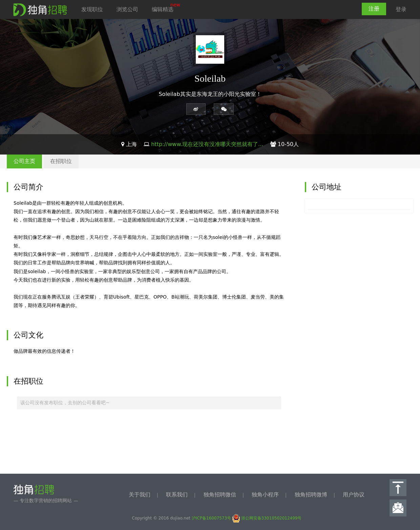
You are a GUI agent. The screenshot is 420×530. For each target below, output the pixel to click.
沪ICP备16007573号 (211, 518)
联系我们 (177, 495)
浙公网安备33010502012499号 (267, 518)
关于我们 (140, 495)
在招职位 (61, 161)
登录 (401, 9)
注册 (374, 9)
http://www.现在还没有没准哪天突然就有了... (207, 144)
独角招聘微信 (220, 495)
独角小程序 (265, 495)
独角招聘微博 (311, 495)
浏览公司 (127, 9)
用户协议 (354, 495)
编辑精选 (163, 9)
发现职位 (92, 9)
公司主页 (24, 161)
